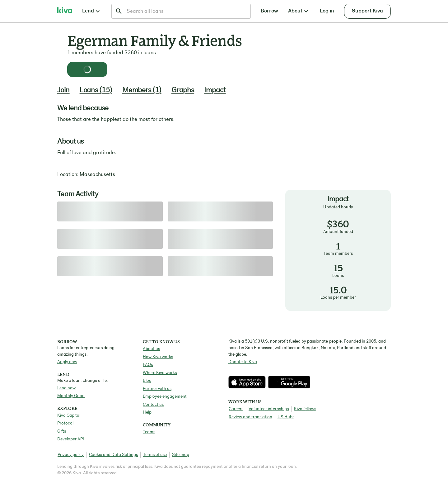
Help (147, 413)
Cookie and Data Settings (113, 455)
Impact (215, 90)
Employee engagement (165, 397)
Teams (149, 432)
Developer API (71, 439)
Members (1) (142, 90)
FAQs (148, 365)
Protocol (65, 423)
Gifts (62, 432)
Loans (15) (96, 90)
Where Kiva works (160, 373)
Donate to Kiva (243, 362)
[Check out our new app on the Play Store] (289, 382)
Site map (181, 455)
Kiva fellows (305, 409)
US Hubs (286, 417)
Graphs (183, 90)
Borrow (269, 11)
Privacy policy (71, 455)
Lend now (66, 388)
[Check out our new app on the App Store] (248, 382)
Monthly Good (71, 396)
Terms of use (155, 455)
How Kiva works (158, 357)
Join (63, 90)
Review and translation (250, 417)
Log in (327, 11)
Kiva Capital (69, 416)
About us (151, 349)
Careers (236, 409)
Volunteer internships (269, 409)
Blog (147, 381)
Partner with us (157, 389)
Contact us (153, 405)
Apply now (67, 362)
